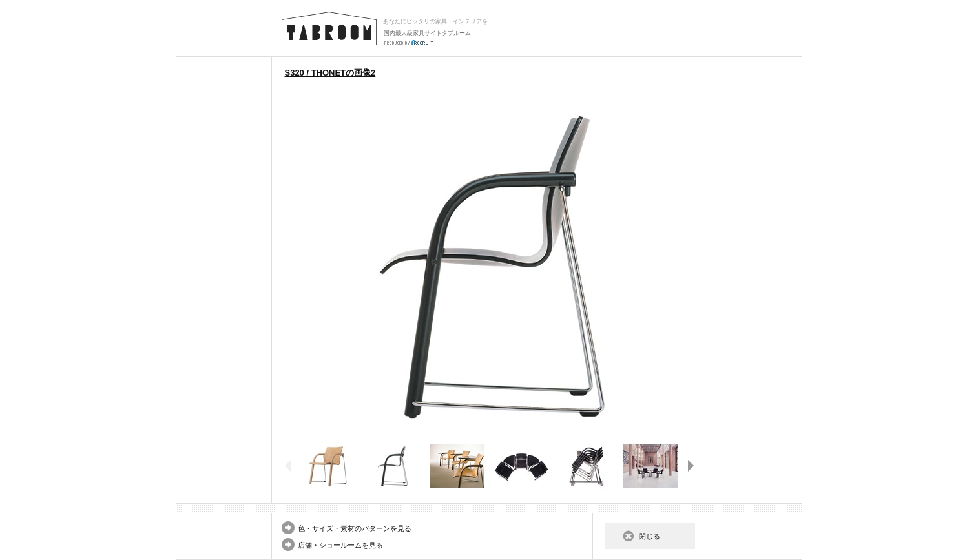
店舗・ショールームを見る (340, 545)
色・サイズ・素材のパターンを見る (355, 528)
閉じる (650, 536)
